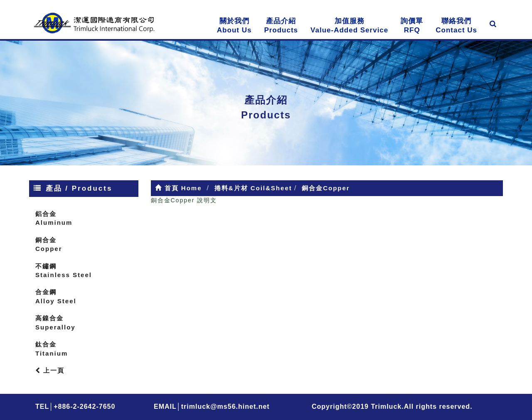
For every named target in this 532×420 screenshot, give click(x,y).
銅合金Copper (49, 244)
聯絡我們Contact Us (456, 26)
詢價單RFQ (412, 26)
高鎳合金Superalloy (55, 322)
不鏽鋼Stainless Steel (64, 270)
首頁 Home (179, 188)
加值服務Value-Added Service (349, 26)
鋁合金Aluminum (54, 218)
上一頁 (50, 370)
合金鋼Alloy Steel (56, 296)
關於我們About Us (234, 26)
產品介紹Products (281, 26)
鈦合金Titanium (52, 349)
